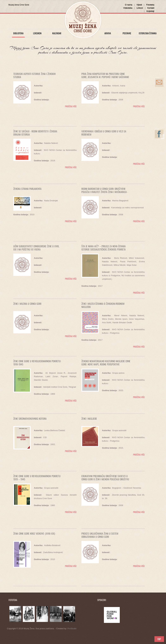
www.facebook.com (160, 137)
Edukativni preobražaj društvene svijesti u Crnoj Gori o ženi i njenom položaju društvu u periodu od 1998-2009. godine (105, 479)
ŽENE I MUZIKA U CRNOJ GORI (27, 304)
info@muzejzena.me (160, 85)
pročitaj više (70, 106)
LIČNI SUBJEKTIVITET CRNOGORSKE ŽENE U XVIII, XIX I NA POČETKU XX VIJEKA (36, 248)
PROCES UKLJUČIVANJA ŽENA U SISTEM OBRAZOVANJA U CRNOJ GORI (100, 535)
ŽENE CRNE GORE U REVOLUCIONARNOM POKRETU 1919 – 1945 (37, 478)
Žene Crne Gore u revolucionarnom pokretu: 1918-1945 (37, 363)
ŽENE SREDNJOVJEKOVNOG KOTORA (30, 419)
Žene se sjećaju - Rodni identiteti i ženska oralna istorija (35, 133)
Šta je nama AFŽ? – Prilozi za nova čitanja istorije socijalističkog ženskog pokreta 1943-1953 (104, 249)
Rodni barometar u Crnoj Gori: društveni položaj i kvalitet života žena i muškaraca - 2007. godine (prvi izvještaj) (105, 192)
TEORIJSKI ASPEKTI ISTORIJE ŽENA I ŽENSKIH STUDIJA (34, 75)
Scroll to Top (159, 639)
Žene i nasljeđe (89, 419)
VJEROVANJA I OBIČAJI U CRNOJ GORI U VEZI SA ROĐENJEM (104, 133)
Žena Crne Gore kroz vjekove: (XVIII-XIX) (34, 534)
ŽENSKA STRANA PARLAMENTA (27, 189)
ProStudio (72, 629)
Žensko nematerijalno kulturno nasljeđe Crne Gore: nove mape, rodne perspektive (106, 363)
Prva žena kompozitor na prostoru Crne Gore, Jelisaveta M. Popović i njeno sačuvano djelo (105, 77)
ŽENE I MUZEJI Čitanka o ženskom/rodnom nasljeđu (103, 305)
